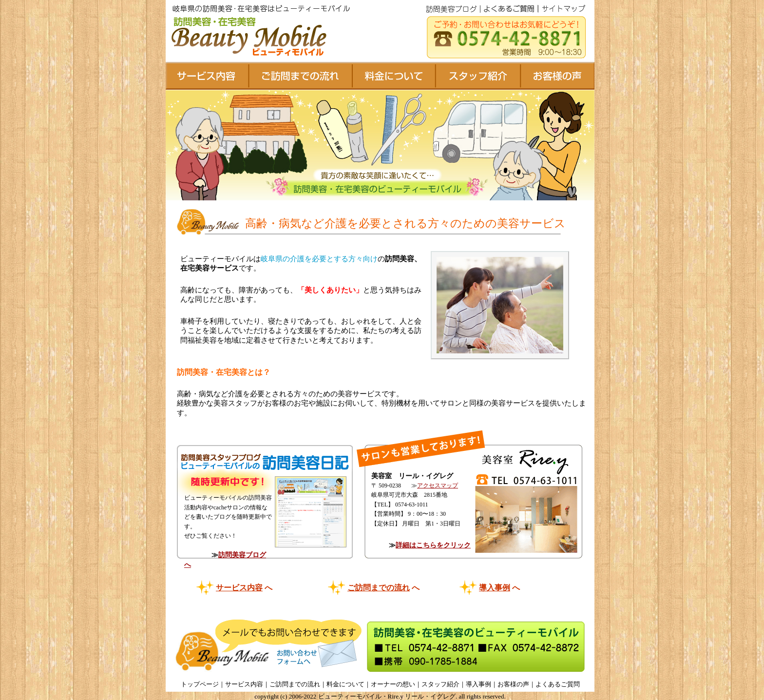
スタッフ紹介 (440, 684)
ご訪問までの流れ (379, 588)
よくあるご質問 (558, 684)
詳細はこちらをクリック (433, 545)
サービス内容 (239, 588)
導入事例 (495, 588)
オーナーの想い (393, 684)
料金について (345, 684)
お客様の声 (513, 684)
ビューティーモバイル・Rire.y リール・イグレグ (387, 696)
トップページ (200, 684)
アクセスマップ (438, 486)
